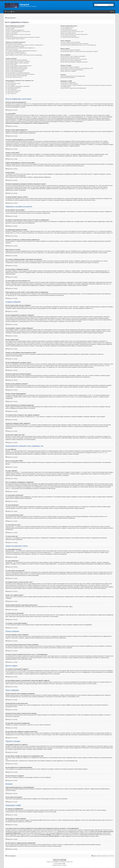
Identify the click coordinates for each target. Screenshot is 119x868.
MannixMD (64, 860)
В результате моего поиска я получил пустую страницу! (74, 59)
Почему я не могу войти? (12, 33)
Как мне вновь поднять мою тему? (14, 77)
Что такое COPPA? (10, 29)
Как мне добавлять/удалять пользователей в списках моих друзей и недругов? (79, 51)
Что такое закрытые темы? (12, 92)
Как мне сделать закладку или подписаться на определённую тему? (77, 68)
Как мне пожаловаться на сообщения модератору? (18, 73)
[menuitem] (13, 12)
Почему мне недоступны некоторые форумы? (16, 68)
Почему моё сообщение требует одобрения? (16, 76)
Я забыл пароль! (10, 36)
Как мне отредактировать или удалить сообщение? (18, 61)
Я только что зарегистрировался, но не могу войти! (18, 31)
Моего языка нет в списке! (12, 49)
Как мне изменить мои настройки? (14, 44)
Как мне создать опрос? (11, 64)
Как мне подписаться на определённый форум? (72, 70)
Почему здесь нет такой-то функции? (69, 84)
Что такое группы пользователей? (69, 30)
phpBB (105, 253)
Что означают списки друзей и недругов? (70, 50)
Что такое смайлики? (11, 85)
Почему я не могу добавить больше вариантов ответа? (19, 66)
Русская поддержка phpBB (59, 863)
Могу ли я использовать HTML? (13, 83)
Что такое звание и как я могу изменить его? (16, 54)
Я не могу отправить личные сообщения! (70, 42)
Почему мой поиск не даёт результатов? (70, 58)
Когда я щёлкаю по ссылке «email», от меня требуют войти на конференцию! (24, 55)
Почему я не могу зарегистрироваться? (15, 30)
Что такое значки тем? (11, 93)
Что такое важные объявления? (13, 88)
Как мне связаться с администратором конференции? (73, 88)
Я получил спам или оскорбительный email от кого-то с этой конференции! (78, 45)
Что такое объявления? (11, 89)
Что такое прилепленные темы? (13, 91)
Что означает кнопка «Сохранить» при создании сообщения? (20, 74)
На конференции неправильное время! (15, 46)
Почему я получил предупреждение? (14, 71)
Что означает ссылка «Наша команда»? (70, 37)
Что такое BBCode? (10, 82)
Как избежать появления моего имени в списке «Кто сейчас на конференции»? (24, 45)
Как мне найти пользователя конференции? (71, 61)
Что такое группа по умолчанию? (68, 36)
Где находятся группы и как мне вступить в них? (72, 31)
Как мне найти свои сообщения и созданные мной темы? (74, 62)
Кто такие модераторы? (66, 29)
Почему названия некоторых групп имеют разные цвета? (74, 34)
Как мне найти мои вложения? (68, 77)
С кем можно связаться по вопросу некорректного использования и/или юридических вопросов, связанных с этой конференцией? (86, 86)
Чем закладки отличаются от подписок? (70, 67)
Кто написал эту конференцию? (68, 82)
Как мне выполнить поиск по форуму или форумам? (73, 56)
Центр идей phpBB (91, 820)
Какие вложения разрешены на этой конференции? (73, 76)
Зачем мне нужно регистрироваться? (14, 27)
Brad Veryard (63, 859)
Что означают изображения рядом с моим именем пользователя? (21, 51)
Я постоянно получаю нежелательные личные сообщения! (75, 44)
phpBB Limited (53, 810)
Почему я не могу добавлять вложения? (15, 70)
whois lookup (104, 830)
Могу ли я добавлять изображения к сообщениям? (18, 86)
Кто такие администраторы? (67, 27)
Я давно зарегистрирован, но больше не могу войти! (18, 34)
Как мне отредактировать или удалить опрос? (16, 67)
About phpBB (53, 812)
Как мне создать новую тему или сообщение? (16, 60)
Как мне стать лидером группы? (68, 33)
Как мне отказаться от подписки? (68, 71)
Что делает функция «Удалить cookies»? (15, 39)
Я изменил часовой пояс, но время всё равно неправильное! (20, 48)
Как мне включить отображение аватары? (15, 52)
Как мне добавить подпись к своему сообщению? (17, 63)
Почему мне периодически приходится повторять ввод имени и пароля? (23, 37)
